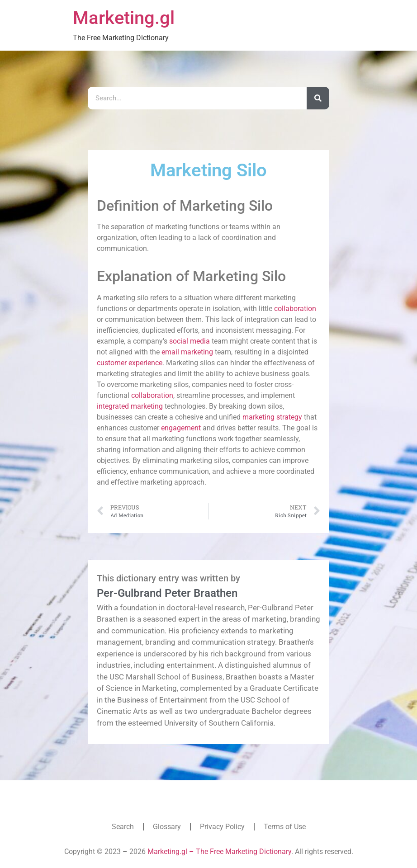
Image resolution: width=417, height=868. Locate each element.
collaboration (295, 309)
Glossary (167, 827)
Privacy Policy (222, 827)
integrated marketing (130, 406)
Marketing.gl (124, 18)
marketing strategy (272, 417)
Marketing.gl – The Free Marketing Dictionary (219, 851)
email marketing (187, 352)
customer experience (130, 363)
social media (190, 341)
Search (123, 827)
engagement (181, 428)
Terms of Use (285, 827)
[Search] (318, 98)
